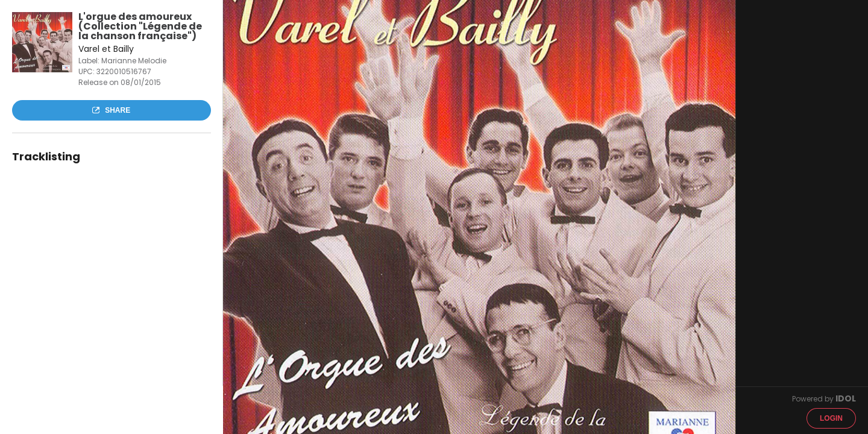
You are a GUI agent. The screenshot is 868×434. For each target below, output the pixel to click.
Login (831, 418)
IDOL (846, 398)
